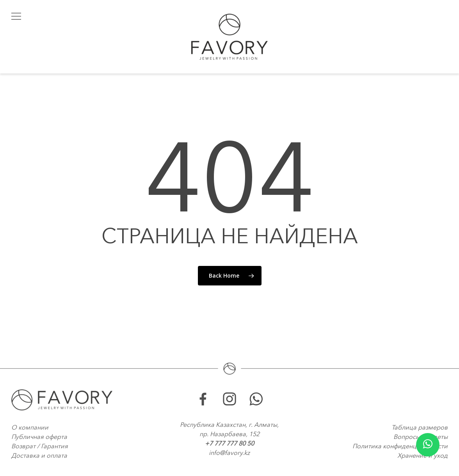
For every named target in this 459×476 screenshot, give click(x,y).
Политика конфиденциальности (400, 446)
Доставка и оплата (39, 455)
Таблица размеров (420, 427)
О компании (30, 427)
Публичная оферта (39, 437)
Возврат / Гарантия (40, 446)
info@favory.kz (229, 453)
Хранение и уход (423, 455)
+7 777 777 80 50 (229, 443)
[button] (16, 16)
